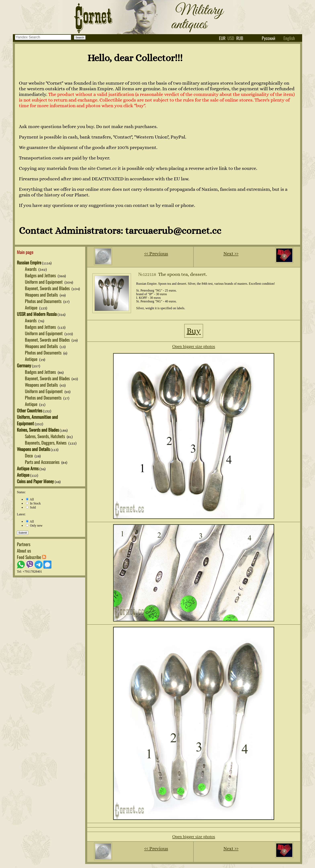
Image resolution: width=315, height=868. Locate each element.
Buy (194, 331)
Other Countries (30, 410)
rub (240, 38)
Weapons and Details (42, 295)
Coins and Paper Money (35, 481)
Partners (24, 544)
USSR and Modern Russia (37, 314)
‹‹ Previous (156, 254)
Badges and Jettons (41, 275)
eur (222, 38)
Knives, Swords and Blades (38, 430)
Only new (34, 525)
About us (24, 551)
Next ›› (231, 254)
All (30, 499)
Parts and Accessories (43, 462)
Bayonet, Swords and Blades (48, 288)
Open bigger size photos (194, 346)
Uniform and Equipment (44, 282)
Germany (24, 365)
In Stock (33, 503)
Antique (32, 307)
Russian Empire (29, 262)
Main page (25, 252)
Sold (31, 507)
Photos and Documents (44, 301)
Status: (21, 492)
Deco (29, 455)
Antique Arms (28, 468)
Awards (31, 269)
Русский (268, 38)
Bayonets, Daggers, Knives (46, 443)
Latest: (21, 514)
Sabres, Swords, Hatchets (45, 436)
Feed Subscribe (31, 557)
